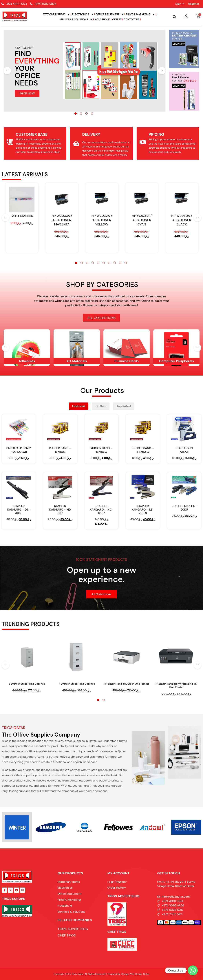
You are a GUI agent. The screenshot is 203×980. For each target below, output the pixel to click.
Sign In (180, 4)
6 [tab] (104, 263)
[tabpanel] (85, 71)
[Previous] (7, 71)
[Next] (162, 71)
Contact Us (132, 19)
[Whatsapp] (193, 970)
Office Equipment (110, 14)
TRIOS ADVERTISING (123, 896)
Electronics (83, 14)
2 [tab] (81, 114)
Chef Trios (117, 932)
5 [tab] (98, 263)
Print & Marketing (140, 14)
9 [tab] (120, 263)
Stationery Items (56, 14)
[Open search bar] (175, 17)
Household (102, 19)
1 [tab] (76, 114)
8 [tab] (115, 263)
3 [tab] (87, 114)
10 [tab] (126, 263)
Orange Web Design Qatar (135, 974)
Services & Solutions (76, 19)
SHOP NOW (27, 93)
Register (194, 4)
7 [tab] (109, 263)
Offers (117, 19)
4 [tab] (92, 114)
